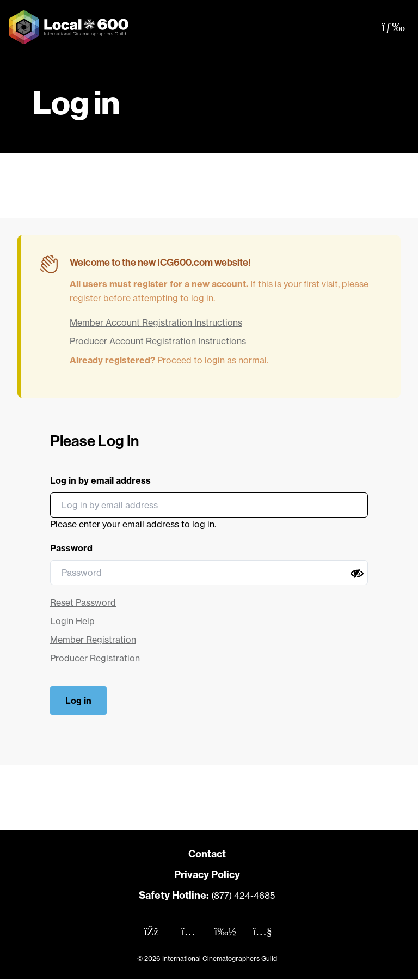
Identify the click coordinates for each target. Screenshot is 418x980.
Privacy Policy (207, 875)
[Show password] (357, 574)
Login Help (72, 621)
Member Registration (93, 640)
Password (71, 548)
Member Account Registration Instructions (156, 322)
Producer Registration (95, 658)
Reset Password (83, 602)
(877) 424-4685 (243, 896)
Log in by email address (100, 480)
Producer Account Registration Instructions (158, 341)
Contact (207, 854)
